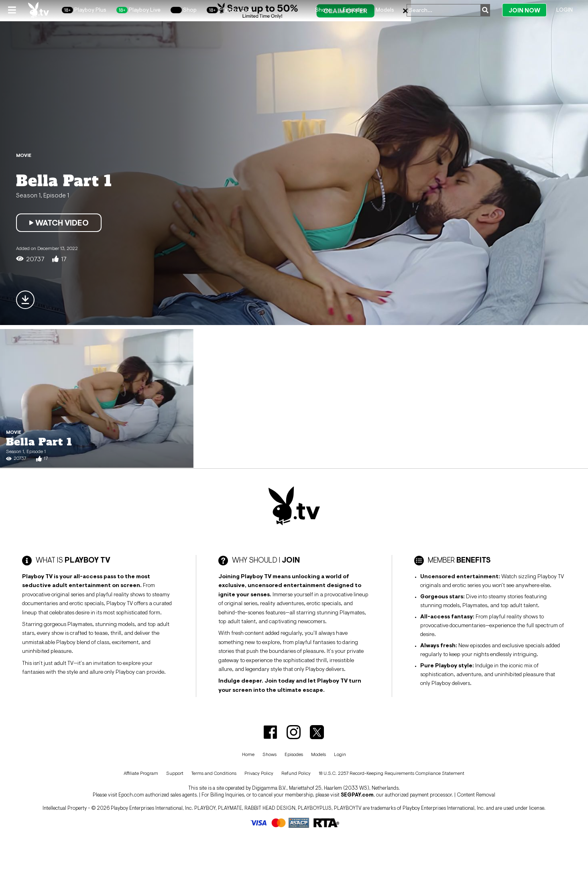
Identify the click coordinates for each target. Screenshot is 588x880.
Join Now (524, 10)
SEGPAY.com (357, 795)
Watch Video (59, 223)
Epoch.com (131, 795)
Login (565, 10)
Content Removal (476, 795)
